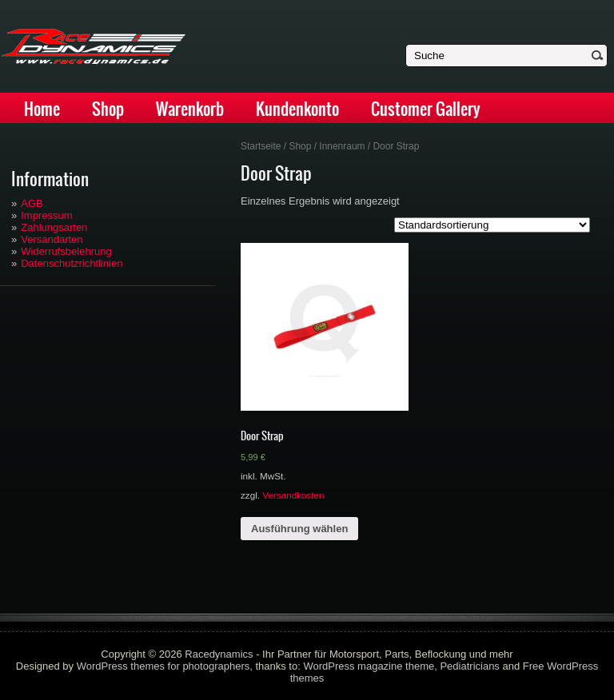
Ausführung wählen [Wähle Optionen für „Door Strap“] (299, 529)
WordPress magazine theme (369, 666)
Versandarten (52, 239)
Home (42, 109)
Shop (108, 109)
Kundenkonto (297, 109)
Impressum (46, 215)
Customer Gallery (426, 109)
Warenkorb (190, 109)
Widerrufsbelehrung (66, 251)
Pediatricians (469, 666)
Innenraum (342, 146)
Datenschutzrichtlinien (72, 263)
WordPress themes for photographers (163, 666)
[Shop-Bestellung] (492, 225)
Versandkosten (293, 495)
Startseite (261, 146)
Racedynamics (219, 654)
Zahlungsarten (54, 227)
